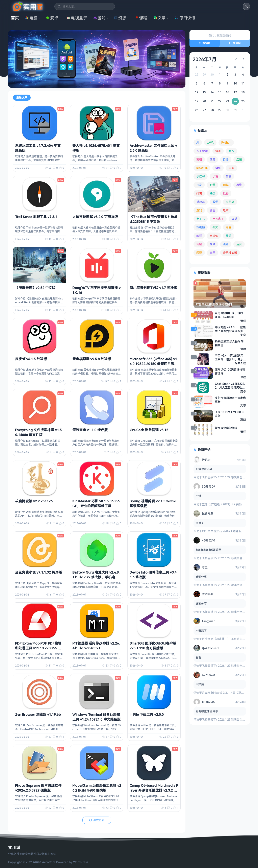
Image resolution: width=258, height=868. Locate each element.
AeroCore (49, 862)
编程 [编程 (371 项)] (199, 236)
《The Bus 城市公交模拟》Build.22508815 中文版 (153, 219)
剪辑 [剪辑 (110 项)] (199, 159)
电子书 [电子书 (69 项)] (201, 219)
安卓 (52, 18)
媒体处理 (240, 363)
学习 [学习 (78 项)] (231, 168)
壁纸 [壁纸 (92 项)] (218, 168)
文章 (160, 18)
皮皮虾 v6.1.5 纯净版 (31, 359)
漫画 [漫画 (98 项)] (212, 210)
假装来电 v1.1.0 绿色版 (90, 430)
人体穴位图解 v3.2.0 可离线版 (95, 217)
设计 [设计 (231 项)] (226, 244)
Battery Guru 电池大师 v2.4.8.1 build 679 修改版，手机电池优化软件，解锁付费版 (96, 577)
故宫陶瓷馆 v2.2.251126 (34, 501)
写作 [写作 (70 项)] (231, 151)
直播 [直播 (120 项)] (234, 219)
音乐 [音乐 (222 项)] (212, 253)
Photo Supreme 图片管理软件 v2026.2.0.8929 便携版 (38, 788)
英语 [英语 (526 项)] (229, 236)
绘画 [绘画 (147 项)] (229, 227)
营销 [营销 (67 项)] (199, 244)
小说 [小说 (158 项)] (215, 176)
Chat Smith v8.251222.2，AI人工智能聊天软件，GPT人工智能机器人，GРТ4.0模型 (230, 386)
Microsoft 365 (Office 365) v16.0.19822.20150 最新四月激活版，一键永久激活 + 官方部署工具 (154, 366)
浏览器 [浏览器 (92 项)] (230, 202)
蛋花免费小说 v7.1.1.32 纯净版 (39, 572)
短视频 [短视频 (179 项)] (201, 227)
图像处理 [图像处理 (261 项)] (202, 168)
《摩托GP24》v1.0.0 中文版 (230, 414)
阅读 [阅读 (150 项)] (199, 253)
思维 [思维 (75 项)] (239, 185)
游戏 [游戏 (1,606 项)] (199, 210)
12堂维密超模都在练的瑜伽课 (214, 304)
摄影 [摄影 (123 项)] (226, 193)
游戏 (100, 18)
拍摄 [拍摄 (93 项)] (212, 193)
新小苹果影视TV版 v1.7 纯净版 (153, 288)
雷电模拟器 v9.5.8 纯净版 (92, 359)
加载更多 (97, 820)
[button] (246, 6)
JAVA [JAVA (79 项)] (210, 142)
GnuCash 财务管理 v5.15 (149, 430)
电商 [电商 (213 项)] (226, 210)
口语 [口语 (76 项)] (226, 159)
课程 (141, 18)
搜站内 (205, 43)
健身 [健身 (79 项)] (218, 151)
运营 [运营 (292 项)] (239, 244)
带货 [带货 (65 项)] (229, 176)
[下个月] (244, 59)
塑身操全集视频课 (226, 428)
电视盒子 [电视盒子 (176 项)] (218, 219)
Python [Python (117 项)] (226, 142)
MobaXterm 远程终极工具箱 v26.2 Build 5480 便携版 (97, 788)
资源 (120, 18)
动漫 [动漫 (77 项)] (212, 159)
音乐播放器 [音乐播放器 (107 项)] (230, 253)
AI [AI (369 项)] (198, 142)
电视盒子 (77, 18)
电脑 (31, 18)
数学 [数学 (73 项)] (215, 202)
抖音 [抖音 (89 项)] (199, 193)
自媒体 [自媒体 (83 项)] (214, 236)
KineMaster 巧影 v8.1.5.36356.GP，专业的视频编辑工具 (96, 503)
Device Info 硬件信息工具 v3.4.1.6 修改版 (153, 575)
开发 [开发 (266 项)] (199, 185)
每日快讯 (185, 18)
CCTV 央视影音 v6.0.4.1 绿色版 (222, 531)
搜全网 (235, 43)
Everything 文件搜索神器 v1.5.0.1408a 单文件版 (39, 432)
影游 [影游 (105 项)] (212, 185)
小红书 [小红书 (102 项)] (201, 176)
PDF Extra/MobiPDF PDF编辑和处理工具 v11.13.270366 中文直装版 (38, 648)
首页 (15, 18)
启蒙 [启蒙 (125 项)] (239, 159)
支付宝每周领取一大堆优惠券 (230, 400)
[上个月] (236, 59)
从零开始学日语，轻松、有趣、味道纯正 (230, 315)
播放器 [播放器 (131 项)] (201, 202)
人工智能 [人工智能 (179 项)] (202, 151)
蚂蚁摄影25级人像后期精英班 (229, 343)
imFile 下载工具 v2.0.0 (147, 714)
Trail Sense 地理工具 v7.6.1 (36, 217)
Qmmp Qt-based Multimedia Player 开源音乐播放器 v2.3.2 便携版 (154, 790)
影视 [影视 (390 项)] (226, 185)
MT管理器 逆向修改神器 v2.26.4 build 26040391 (96, 646)
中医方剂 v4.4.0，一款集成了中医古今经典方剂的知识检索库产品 (230, 329)
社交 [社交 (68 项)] (215, 227)
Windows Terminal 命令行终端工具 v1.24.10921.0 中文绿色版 (96, 717)
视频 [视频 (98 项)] (212, 244)
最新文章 (22, 97)
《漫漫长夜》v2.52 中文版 (35, 288)
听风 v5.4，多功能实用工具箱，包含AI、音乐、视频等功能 (230, 357)
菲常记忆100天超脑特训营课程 (230, 371)
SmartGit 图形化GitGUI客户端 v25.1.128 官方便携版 (153, 646)
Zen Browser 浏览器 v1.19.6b (38, 714)
